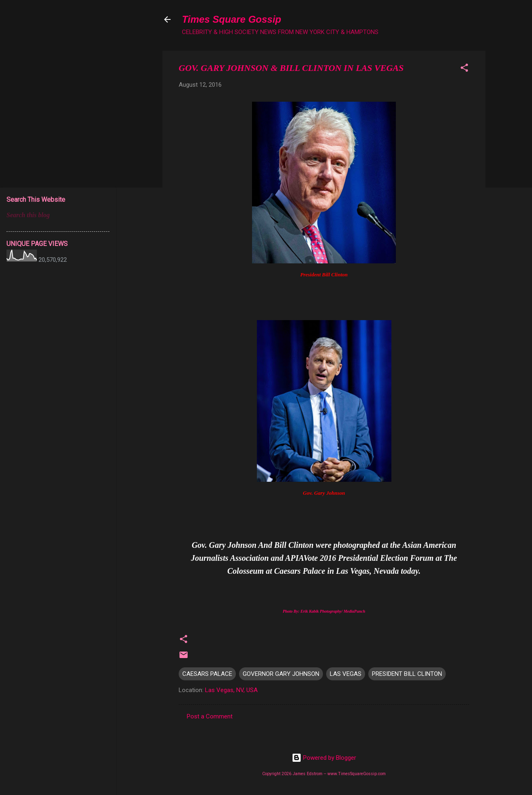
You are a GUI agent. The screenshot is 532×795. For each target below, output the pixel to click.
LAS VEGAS (346, 674)
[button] (464, 69)
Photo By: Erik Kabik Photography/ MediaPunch (324, 611)
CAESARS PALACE (207, 674)
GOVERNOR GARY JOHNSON (281, 674)
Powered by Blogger (324, 758)
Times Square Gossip (232, 19)
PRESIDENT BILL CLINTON (407, 674)
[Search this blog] (58, 215)
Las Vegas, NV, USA (231, 690)
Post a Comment (210, 716)
